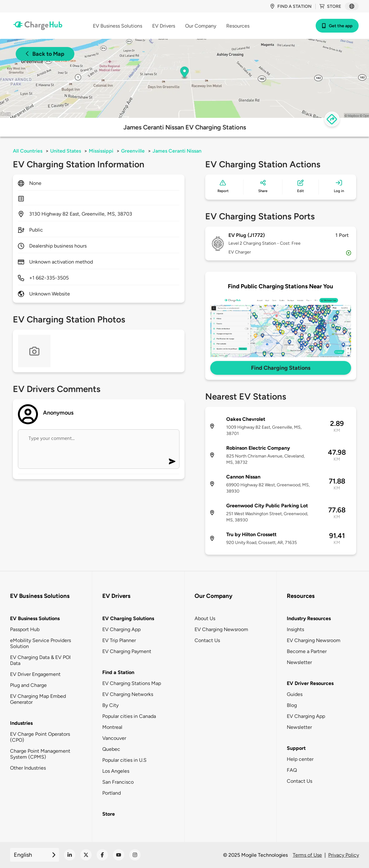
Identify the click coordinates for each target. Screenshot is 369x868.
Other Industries (28, 768)
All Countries (28, 151)
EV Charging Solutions (128, 618)
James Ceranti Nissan (177, 151)
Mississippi (101, 151)
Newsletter (299, 662)
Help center (300, 759)
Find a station (291, 6)
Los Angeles (116, 771)
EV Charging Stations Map (132, 683)
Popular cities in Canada (129, 716)
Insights (295, 629)
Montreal (112, 727)
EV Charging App (121, 629)
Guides (295, 694)
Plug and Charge (28, 685)
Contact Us (207, 640)
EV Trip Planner (119, 640)
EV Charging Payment (127, 651)
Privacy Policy (344, 855)
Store (330, 6)
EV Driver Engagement (35, 674)
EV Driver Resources (310, 683)
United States (66, 151)
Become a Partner (307, 651)
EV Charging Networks (128, 694)
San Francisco (118, 782)
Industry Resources (309, 618)
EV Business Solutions (35, 618)
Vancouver (114, 738)
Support (296, 748)
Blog (292, 705)
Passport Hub (25, 629)
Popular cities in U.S (124, 760)
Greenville (133, 151)
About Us (205, 618)
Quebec (111, 749)
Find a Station (118, 672)
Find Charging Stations (281, 368)
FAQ (292, 770)
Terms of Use (307, 855)
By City (110, 705)
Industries (21, 723)
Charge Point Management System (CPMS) (40, 754)
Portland (112, 793)
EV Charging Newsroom (221, 629)
